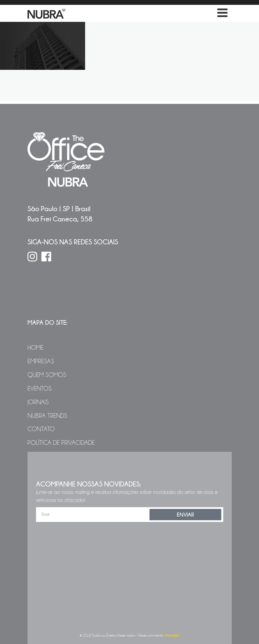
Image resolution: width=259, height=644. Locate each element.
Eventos (40, 389)
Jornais (38, 402)
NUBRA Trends (47, 416)
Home (35, 348)
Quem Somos (47, 375)
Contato (41, 429)
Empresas (41, 361)
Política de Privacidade (61, 443)
